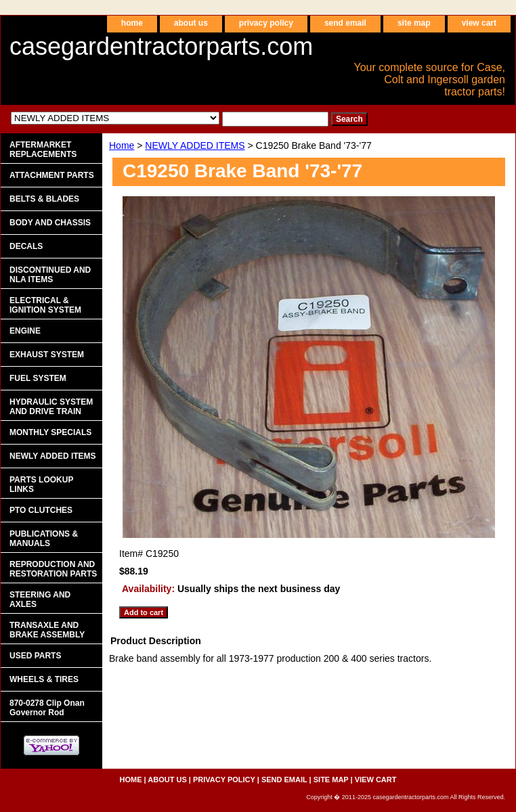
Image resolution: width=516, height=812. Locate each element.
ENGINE (25, 331)
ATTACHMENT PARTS (52, 175)
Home (122, 145)
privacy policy (266, 23)
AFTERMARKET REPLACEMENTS (43, 150)
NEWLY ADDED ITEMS (195, 145)
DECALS (26, 246)
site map (414, 23)
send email (345, 23)
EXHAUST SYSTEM (47, 355)
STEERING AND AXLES (40, 600)
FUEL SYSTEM (38, 378)
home (132, 23)
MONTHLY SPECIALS (50, 432)
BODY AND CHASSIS (50, 223)
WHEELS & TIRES (44, 679)
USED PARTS (35, 656)
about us (191, 23)
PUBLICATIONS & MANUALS (44, 539)
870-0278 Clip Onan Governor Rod (47, 708)
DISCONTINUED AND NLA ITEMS (50, 275)
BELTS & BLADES (44, 199)
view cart (479, 23)
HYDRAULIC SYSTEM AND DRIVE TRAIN (51, 407)
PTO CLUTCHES (41, 510)
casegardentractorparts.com (161, 46)
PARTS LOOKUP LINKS (41, 484)
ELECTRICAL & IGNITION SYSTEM (45, 305)
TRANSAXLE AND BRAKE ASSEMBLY (47, 630)
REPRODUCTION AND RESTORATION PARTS (53, 569)
